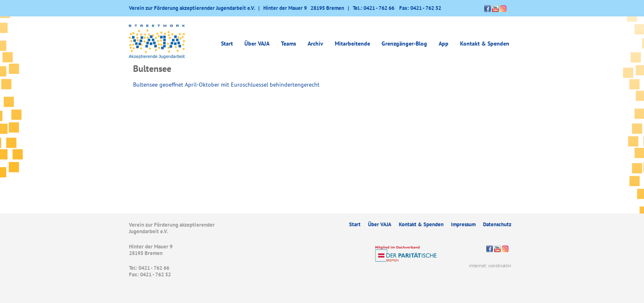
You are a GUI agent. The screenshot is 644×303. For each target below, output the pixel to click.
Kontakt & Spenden (485, 44)
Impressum (463, 224)
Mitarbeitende (352, 44)
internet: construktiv (490, 265)
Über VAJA (257, 44)
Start (227, 44)
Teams (289, 44)
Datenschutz (497, 224)
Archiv (315, 44)
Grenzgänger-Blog (404, 44)
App (444, 44)
